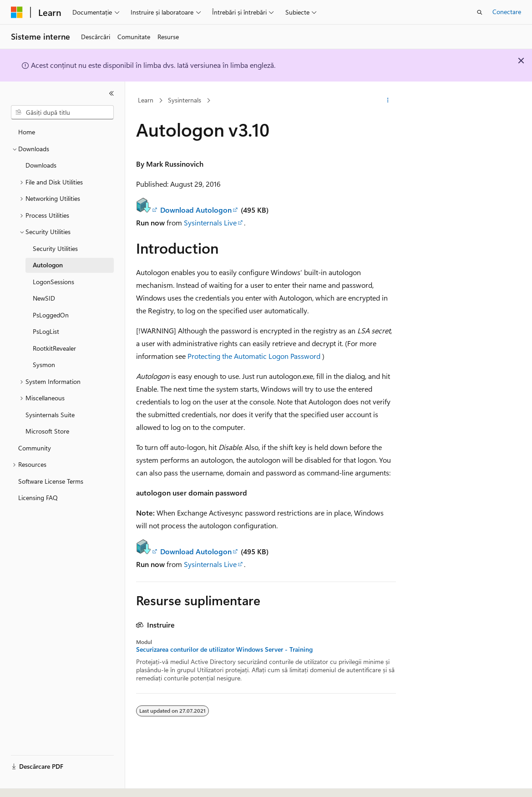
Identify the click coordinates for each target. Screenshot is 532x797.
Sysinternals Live (210, 222)
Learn (146, 100)
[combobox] (62, 112)
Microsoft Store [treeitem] (47, 431)
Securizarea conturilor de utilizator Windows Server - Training (224, 649)
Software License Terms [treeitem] (51, 481)
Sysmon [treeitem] (44, 365)
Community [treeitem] (35, 448)
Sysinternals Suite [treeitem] (50, 415)
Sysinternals (185, 100)
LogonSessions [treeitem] (53, 282)
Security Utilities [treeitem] (55, 248)
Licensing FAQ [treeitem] (38, 498)
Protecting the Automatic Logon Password (254, 356)
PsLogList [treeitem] (46, 331)
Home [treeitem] (27, 132)
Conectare (507, 12)
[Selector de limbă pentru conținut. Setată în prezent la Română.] (32, 782)
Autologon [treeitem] (48, 265)
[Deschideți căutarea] (480, 12)
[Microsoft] (17, 12)
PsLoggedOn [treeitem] (51, 315)
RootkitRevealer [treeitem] (54, 348)
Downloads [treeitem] (41, 165)
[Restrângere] (111, 93)
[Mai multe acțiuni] (388, 101)
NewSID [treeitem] (44, 298)
